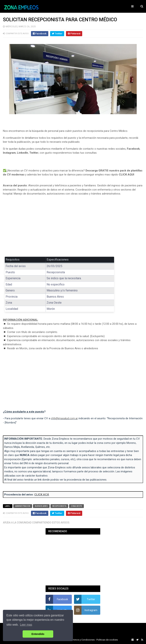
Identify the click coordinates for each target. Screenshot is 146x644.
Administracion (23, 506)
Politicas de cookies (107, 640)
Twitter (34, 153)
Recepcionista (59, 506)
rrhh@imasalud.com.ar (64, 418)
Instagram (9, 153)
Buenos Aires (41, 506)
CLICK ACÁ (42, 495)
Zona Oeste (76, 506)
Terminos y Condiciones (82, 640)
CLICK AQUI (126, 175)
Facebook (133, 149)
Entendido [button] (38, 634)
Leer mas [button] (26, 625)
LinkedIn (23, 153)
